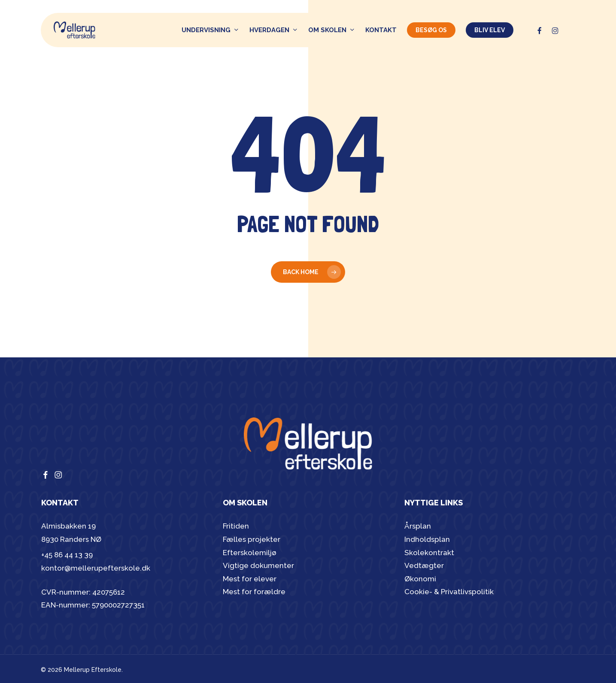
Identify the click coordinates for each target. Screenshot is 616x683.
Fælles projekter (252, 539)
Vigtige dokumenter (258, 565)
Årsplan (418, 526)
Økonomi (420, 579)
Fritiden (236, 526)
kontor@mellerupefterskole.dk (96, 568)
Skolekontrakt (429, 553)
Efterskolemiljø (250, 553)
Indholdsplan (427, 539)
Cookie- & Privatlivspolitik (449, 592)
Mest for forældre (254, 592)
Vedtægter (424, 565)
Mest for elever (250, 579)
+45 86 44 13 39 (67, 555)
